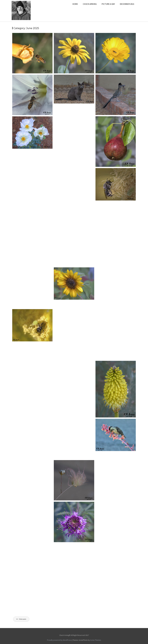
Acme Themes (96, 640)
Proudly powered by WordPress (59, 640)
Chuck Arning (90, 4)
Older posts (22, 619)
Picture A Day (108, 4)
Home (75, 4)
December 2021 (127, 4)
